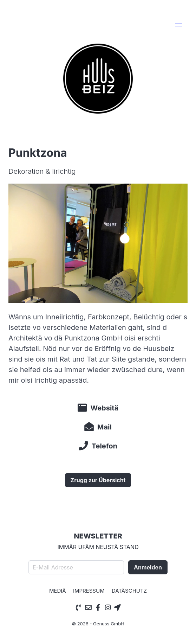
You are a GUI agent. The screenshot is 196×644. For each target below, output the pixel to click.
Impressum (89, 591)
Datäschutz (129, 591)
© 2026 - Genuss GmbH (98, 624)
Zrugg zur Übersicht (98, 480)
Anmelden (148, 567)
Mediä (58, 591)
